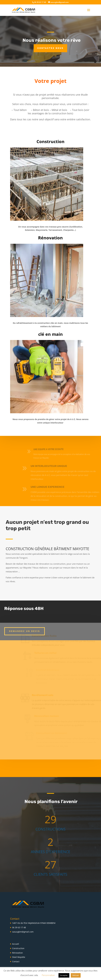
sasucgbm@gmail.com (23, 932)
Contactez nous (50, 48)
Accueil (16, 944)
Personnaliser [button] (48, 975)
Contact (16, 961)
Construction (18, 948)
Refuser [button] (76, 975)
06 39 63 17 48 (19, 927)
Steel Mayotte (19, 957)
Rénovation (17, 953)
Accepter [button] (64, 975)
